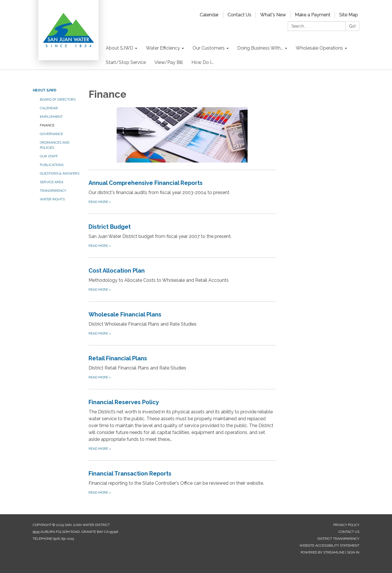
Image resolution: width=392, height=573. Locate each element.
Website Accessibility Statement (329, 545)
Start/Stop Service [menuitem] (126, 62)
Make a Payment (313, 15)
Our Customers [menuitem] (209, 48)
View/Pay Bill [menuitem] (169, 62)
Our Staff (49, 156)
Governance (51, 134)
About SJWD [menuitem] (119, 48)
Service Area (52, 182)
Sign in (353, 552)
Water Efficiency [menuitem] (163, 48)
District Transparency (338, 539)
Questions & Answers (60, 173)
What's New (273, 15)
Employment (51, 117)
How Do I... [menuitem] (203, 62)
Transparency (53, 191)
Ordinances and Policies (55, 145)
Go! (352, 26)
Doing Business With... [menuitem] (260, 48)
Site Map (349, 15)
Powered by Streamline (323, 552)
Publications (52, 165)
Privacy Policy (346, 525)
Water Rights (52, 199)
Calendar (209, 15)
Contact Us (239, 15)
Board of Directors (58, 99)
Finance (47, 125)
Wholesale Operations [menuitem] (319, 48)
